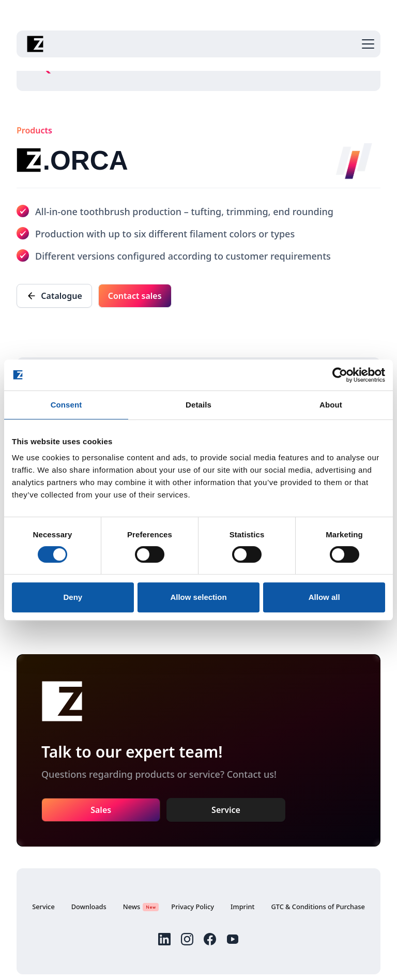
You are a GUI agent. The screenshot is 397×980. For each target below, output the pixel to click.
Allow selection (198, 597)
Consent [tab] (66, 405)
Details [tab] (198, 405)
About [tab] (331, 405)
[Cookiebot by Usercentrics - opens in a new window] (340, 375)
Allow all (324, 597)
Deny (73, 597)
